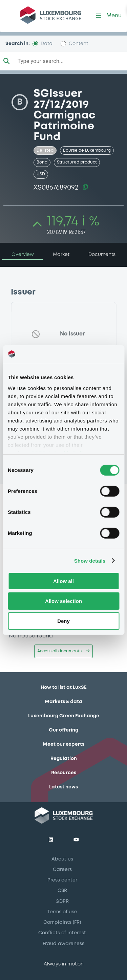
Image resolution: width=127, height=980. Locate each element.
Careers (62, 870)
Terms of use (62, 912)
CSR (62, 891)
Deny (63, 621)
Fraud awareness (63, 944)
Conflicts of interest (62, 933)
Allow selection (63, 601)
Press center (62, 880)
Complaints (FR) (62, 922)
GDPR (62, 901)
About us (62, 859)
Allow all (63, 581)
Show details (90, 560)
